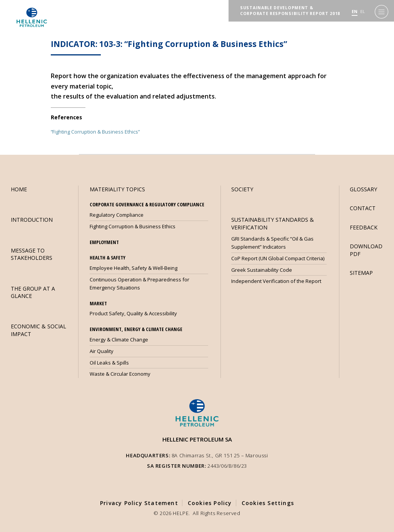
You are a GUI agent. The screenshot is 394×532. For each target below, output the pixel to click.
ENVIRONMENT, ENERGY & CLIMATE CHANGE (136, 329)
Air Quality (102, 351)
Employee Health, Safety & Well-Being (134, 268)
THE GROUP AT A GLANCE (33, 292)
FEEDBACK (364, 227)
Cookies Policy (210, 503)
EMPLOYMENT (104, 242)
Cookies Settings (268, 503)
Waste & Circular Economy (120, 374)
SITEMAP (361, 273)
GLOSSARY (363, 189)
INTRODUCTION (32, 220)
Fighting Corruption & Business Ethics (133, 226)
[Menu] (381, 12)
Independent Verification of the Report (276, 281)
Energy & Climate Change (119, 340)
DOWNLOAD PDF (366, 250)
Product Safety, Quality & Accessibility (133, 313)
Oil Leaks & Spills (109, 363)
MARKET (98, 303)
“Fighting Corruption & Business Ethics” (95, 132)
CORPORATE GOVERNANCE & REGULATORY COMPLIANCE (147, 204)
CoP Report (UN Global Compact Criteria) (278, 258)
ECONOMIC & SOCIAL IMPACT (38, 330)
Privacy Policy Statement (139, 503)
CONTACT (363, 208)
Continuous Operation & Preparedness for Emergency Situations (139, 284)
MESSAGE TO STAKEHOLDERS (32, 254)
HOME (19, 189)
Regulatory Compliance (117, 215)
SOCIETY (242, 189)
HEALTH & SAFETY (108, 258)
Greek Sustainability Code (262, 270)
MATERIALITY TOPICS (117, 189)
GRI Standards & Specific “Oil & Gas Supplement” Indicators (272, 243)
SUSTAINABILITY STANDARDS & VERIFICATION (273, 223)
